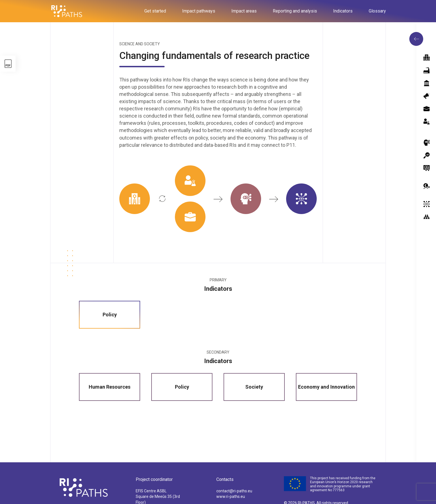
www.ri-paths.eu (231, 496)
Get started (155, 11)
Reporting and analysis (295, 11)
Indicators (343, 11)
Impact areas (244, 11)
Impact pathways (199, 11)
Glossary (377, 11)
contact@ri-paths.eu (234, 491)
